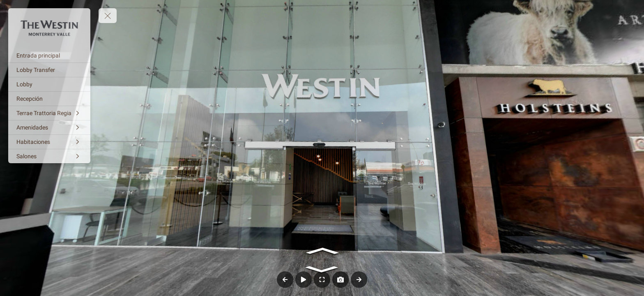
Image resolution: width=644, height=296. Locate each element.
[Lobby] (49, 84)
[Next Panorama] (359, 280)
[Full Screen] (322, 280)
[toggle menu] (108, 16)
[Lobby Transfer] (49, 70)
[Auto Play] (304, 280)
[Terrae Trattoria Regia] (49, 113)
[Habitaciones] (49, 142)
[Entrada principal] (49, 55)
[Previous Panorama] (285, 280)
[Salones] (49, 156)
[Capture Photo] (340, 280)
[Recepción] (49, 99)
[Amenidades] (49, 127)
